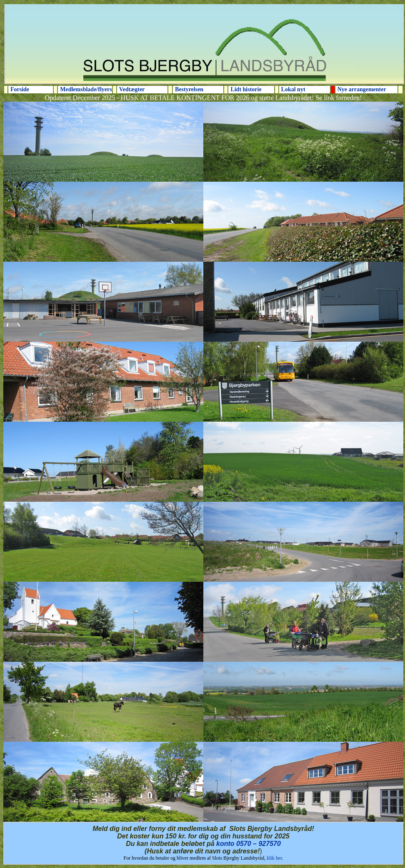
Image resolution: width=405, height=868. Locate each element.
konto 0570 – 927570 (249, 844)
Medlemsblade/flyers (86, 89)
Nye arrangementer (362, 89)
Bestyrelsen (189, 89)
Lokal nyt (293, 89)
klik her (274, 858)
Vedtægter (132, 89)
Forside (20, 89)
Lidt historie (246, 89)
